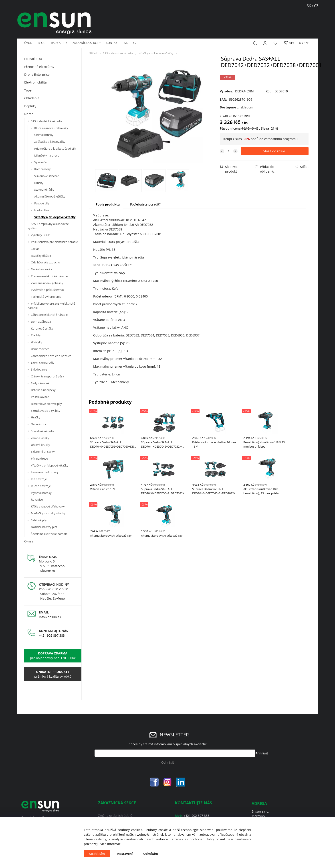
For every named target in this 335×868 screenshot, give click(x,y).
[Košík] (289, 43)
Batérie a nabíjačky (43, 390)
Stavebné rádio (44, 189)
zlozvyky (37, 342)
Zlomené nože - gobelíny (47, 283)
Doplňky (30, 106)
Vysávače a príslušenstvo (47, 290)
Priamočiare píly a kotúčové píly (55, 149)
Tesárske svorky (41, 269)
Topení (29, 90)
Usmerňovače (40, 349)
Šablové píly (39, 520)
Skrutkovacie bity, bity (46, 411)
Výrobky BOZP (40, 235)
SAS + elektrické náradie (46, 121)
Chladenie (32, 98)
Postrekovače (40, 397)
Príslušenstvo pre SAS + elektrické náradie (51, 306)
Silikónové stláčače (47, 176)
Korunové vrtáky (42, 328)
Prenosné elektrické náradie (49, 276)
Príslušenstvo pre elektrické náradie (54, 242)
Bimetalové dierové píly (46, 404)
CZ (135, 43)
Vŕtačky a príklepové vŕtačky (55, 217)
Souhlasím (97, 854)
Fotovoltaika (33, 59)
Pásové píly (42, 203)
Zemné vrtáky (40, 438)
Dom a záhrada (41, 322)
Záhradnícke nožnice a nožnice (51, 356)
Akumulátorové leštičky (50, 196)
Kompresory (42, 169)
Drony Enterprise (37, 74)
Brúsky (39, 183)
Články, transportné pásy (47, 376)
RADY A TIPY (59, 43)
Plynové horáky (41, 493)
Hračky (36, 417)
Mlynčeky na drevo (47, 155)
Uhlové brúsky (44, 135)
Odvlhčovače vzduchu (45, 262)
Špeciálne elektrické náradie (49, 534)
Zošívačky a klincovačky (50, 142)
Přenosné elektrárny (39, 67)
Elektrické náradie (43, 363)
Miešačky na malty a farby (48, 513)
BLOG (42, 43)
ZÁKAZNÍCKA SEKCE (85, 43)
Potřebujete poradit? (145, 204)
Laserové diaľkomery (45, 472)
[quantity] (229, 151)
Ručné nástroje (41, 486)
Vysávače (40, 162)
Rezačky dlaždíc (41, 256)
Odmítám (151, 854)
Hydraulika (41, 210)
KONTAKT (112, 43)
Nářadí (29, 114)
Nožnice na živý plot (44, 527)
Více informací (111, 844)
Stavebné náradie (42, 431)
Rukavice (37, 499)
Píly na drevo (39, 458)
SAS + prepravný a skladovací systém (48, 226)
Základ (35, 249)
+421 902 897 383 (52, 635)
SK (309, 6)
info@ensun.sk (50, 617)
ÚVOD (28, 43)
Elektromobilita (35, 82)
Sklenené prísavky (43, 452)
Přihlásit (262, 753)
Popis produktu (108, 204)
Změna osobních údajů (115, 816)
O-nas (29, 541)
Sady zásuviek (40, 383)
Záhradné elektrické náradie (49, 315)
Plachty (36, 335)
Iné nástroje (39, 479)
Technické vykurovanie (46, 297)
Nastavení (125, 854)
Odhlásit (168, 762)
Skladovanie (39, 369)
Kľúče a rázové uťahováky (51, 128)
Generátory (38, 424)
